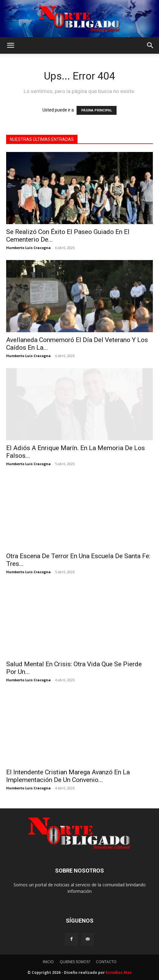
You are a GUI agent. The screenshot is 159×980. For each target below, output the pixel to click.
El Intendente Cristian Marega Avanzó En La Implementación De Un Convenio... (68, 776)
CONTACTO (106, 962)
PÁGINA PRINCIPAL (97, 110)
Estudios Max (119, 972)
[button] (10, 45)
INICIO (48, 962)
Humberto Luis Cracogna (28, 248)
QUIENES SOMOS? (75, 962)
